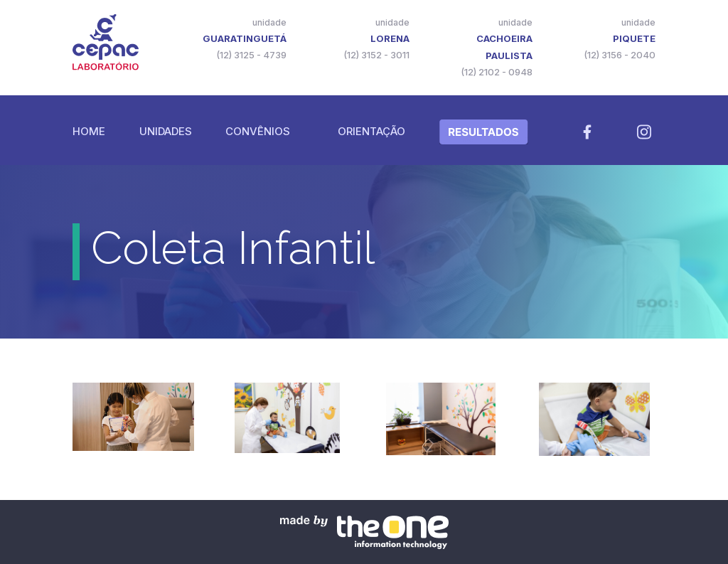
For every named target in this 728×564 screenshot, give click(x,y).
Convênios (258, 131)
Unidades (166, 131)
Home (89, 131)
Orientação (371, 131)
